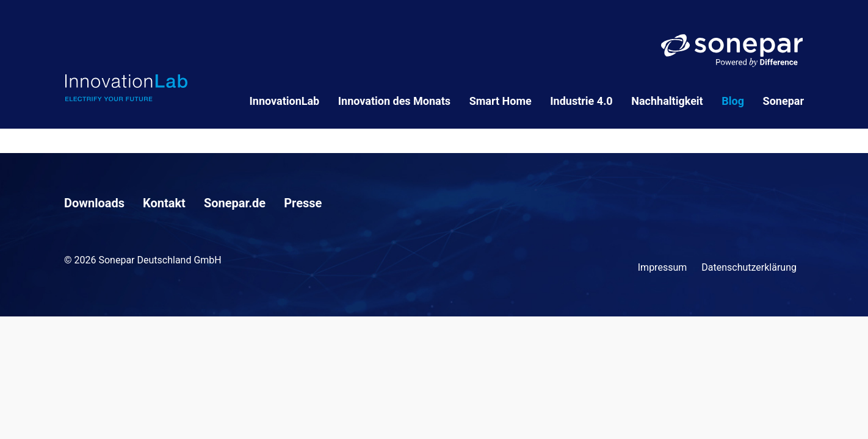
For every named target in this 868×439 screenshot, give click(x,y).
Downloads (94, 203)
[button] (27, 412)
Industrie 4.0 (581, 101)
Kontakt (164, 203)
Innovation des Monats (394, 101)
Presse (303, 203)
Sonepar (783, 101)
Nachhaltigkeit (667, 101)
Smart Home (501, 101)
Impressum (663, 267)
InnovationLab (285, 101)
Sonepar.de (235, 203)
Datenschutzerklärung (749, 267)
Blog (733, 101)
